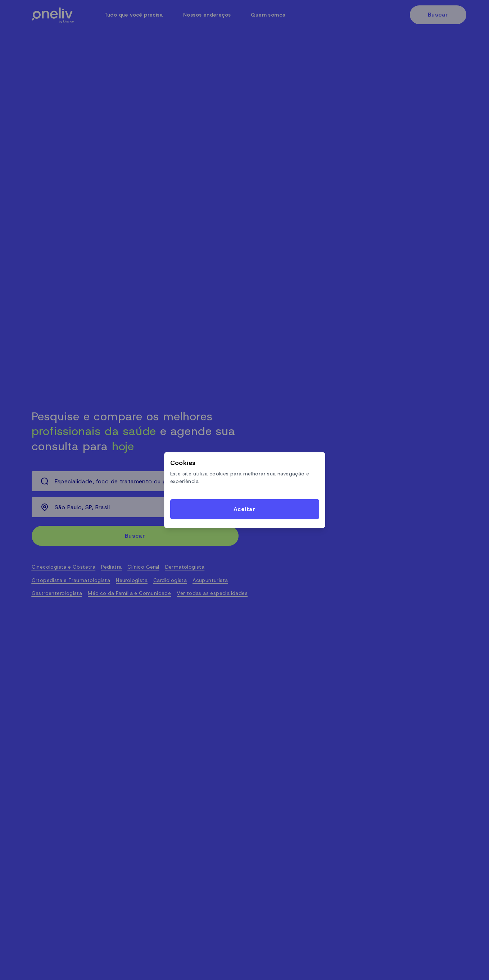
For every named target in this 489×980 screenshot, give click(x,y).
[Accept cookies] (245, 509)
